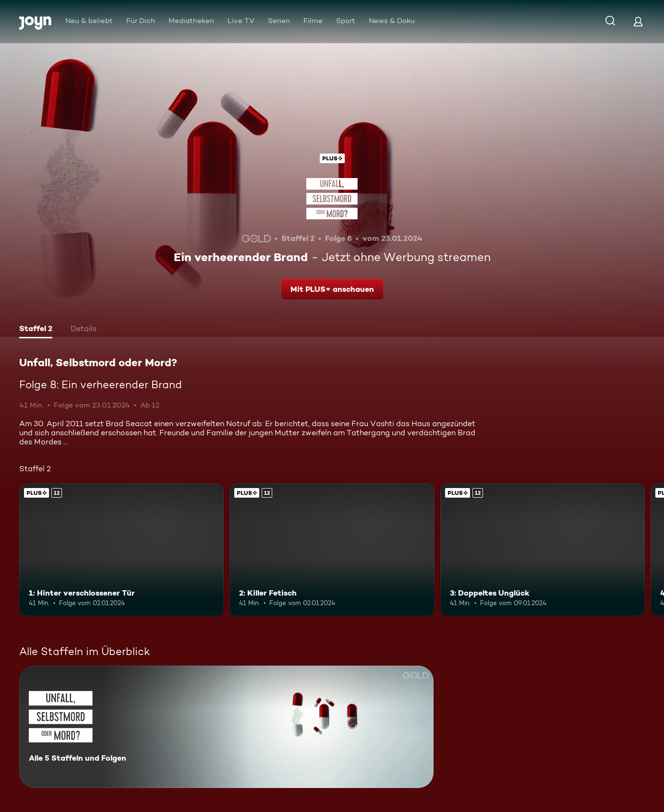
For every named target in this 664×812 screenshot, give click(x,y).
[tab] (36, 330)
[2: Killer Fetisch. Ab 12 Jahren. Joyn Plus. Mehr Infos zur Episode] (332, 550)
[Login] (638, 21)
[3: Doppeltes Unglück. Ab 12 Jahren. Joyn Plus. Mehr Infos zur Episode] (543, 550)
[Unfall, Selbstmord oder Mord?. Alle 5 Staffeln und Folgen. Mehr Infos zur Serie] (226, 727)
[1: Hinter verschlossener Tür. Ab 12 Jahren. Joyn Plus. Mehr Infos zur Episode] (121, 550)
